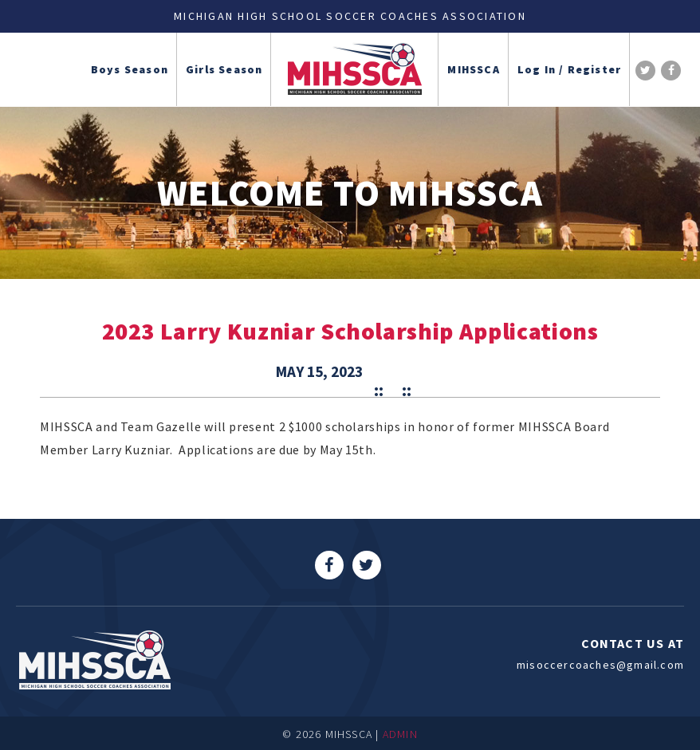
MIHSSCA (473, 69)
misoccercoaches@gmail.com (600, 665)
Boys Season (130, 69)
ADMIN (400, 734)
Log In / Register (569, 69)
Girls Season (224, 69)
